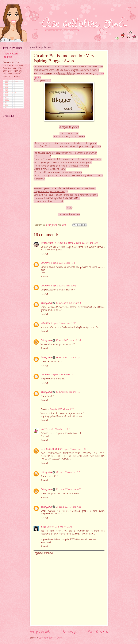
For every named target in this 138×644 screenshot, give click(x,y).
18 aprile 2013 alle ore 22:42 (63, 323)
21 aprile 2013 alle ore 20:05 (59, 527)
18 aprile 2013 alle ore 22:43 (69, 358)
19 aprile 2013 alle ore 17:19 (74, 449)
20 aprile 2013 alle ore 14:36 (69, 507)
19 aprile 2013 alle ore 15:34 (62, 409)
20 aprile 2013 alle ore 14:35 (69, 472)
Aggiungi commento (44, 553)
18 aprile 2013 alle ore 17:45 (63, 263)
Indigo (43, 527)
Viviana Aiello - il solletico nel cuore (57, 243)
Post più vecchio (98, 632)
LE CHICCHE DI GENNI (51, 449)
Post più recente (40, 632)
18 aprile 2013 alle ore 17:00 (86, 243)
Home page (69, 632)
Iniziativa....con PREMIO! (10, 56)
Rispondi (44, 254)
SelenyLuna (46, 303)
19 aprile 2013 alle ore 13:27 (63, 375)
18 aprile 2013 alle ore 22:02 (63, 286)
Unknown (45, 263)
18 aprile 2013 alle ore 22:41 (68, 303)
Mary (43, 429)
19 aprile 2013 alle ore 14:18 (68, 392)
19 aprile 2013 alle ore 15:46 (59, 429)
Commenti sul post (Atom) (51, 638)
